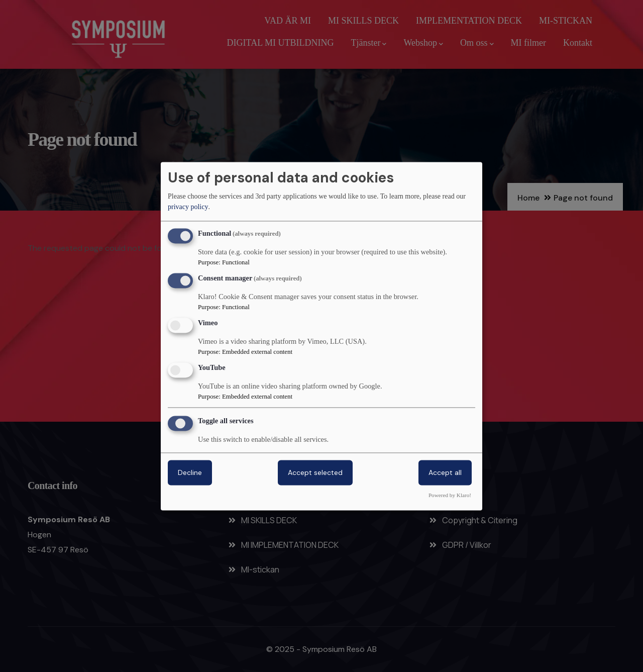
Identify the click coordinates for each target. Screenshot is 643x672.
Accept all (445, 472)
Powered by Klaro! (450, 495)
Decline (190, 472)
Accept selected (315, 472)
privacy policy (188, 207)
